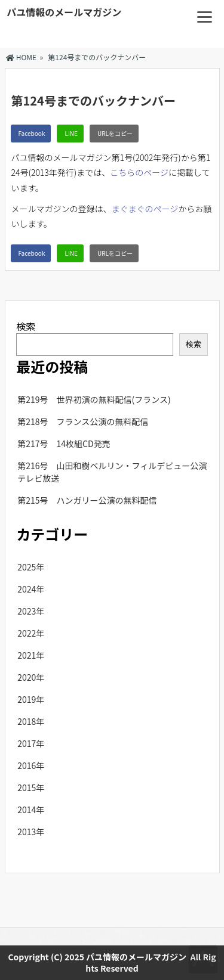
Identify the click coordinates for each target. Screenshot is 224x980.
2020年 (31, 677)
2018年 (31, 721)
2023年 (31, 611)
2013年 (31, 832)
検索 (26, 326)
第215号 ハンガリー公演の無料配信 (87, 500)
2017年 (31, 743)
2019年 (31, 699)
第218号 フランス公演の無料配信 (83, 421)
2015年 (31, 787)
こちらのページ (139, 172)
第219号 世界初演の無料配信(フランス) (94, 399)
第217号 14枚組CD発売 (64, 444)
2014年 (31, 810)
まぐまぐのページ (145, 209)
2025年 (31, 567)
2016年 (31, 765)
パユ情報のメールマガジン (64, 12)
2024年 (31, 589)
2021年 (31, 655)
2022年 (31, 633)
